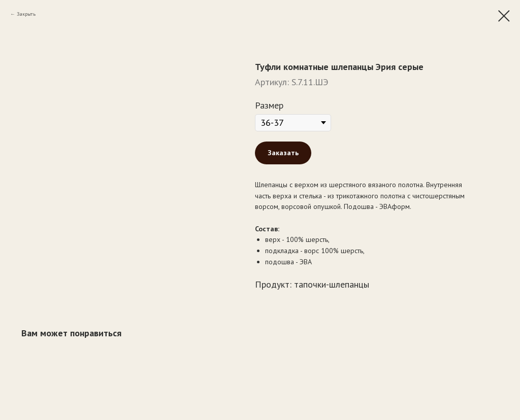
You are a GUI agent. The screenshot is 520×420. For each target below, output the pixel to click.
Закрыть (26, 14)
